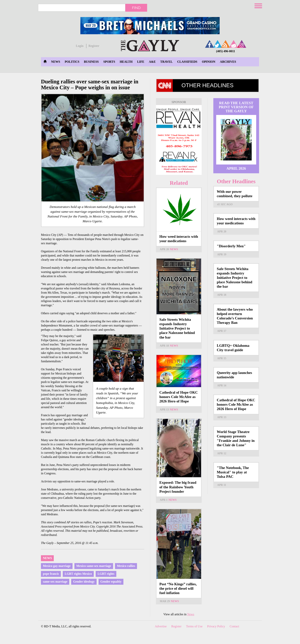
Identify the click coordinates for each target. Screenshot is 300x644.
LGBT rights (106, 574)
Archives (228, 62)
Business (91, 62)
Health (126, 62)
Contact (234, 626)
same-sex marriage (55, 582)
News (56, 62)
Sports (109, 62)
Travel (167, 62)
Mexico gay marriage (57, 566)
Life (141, 62)
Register (94, 46)
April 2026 (236, 168)
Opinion (209, 62)
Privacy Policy (216, 626)
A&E (152, 62)
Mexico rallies (126, 566)
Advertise (161, 626)
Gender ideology (84, 582)
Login (80, 46)
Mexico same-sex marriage (94, 566)
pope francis (51, 574)
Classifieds (187, 62)
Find (136, 8)
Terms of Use (194, 626)
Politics (72, 62)
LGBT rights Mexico (78, 574)
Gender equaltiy (111, 582)
